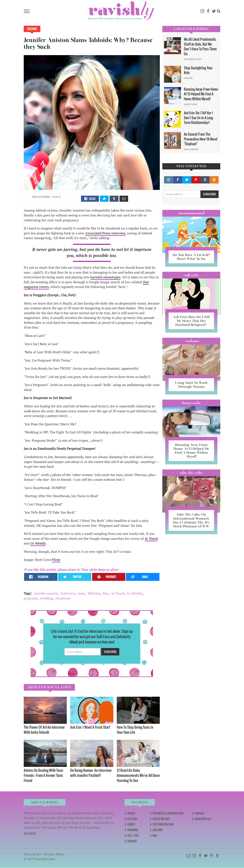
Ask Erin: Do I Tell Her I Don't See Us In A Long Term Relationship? (198, 118)
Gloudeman (44, 197)
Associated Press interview (105, 233)
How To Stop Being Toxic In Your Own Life (135, 730)
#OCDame (191, 341)
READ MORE (30, 834)
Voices (131, 813)
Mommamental (191, 213)
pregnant (31, 598)
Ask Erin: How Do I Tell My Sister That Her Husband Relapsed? (191, 321)
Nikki (35, 197)
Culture (32, 29)
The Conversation (163, 824)
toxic (81, 593)
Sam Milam (188, 78)
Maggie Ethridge (191, 104)
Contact (199, 813)
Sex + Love (133, 836)
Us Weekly (135, 593)
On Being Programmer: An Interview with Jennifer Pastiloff (91, 773)
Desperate (63, 598)
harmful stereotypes (105, 277)
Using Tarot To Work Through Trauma (191, 385)
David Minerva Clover (193, 59)
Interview (68, 593)
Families (132, 841)
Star (106, 593)
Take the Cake (191, 473)
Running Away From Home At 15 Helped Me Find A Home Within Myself (201, 94)
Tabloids (94, 593)
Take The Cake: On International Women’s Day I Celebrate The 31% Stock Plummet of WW (191, 520)
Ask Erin (191, 275)
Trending (133, 830)
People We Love (161, 819)
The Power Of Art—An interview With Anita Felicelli (44, 730)
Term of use (33, 854)
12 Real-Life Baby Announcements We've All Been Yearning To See (138, 775)
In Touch (151, 539)
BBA (155, 836)
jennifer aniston (46, 593)
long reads (191, 403)
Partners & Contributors (168, 813)
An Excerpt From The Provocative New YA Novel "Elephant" (201, 139)
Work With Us (203, 819)
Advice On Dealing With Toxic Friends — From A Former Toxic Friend (43, 775)
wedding (46, 598)
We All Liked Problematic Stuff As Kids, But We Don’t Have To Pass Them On (200, 47)
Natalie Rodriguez (191, 149)
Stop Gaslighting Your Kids (198, 70)
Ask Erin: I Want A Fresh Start (90, 727)
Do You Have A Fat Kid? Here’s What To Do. (191, 257)
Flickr (56, 560)
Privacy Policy (54, 854)
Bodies (131, 824)
